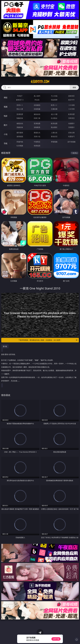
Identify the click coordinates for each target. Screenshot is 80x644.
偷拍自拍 (37, 114)
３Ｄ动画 (71, 105)
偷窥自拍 (20, 123)
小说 (6, 134)
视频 (6, 107)
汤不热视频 (71, 142)
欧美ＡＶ (54, 105)
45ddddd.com (40, 82)
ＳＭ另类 (71, 109)
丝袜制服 (37, 109)
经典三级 (37, 118)
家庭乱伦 (37, 133)
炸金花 (37, 100)
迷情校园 (20, 136)
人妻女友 (54, 133)
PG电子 (20, 96)
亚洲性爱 (20, 114)
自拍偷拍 (37, 105)
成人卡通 (54, 114)
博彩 (6, 98)
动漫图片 (71, 123)
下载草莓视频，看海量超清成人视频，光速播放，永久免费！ (48, 340)
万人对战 (54, 96)
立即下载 (56, 639)
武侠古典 (71, 133)
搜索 (74, 87)
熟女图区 (54, 127)
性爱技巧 (71, 136)
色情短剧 (37, 146)
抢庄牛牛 (71, 100)
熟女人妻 (20, 109)
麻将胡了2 (20, 100)
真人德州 (37, 96)
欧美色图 (54, 123)
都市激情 (20, 133)
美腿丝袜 (20, 127)
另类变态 (71, 118)
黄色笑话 (54, 136)
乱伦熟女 (54, 118)
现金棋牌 (54, 100)
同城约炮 (20, 142)
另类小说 (37, 136)
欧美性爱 (71, 114)
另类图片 (71, 127)
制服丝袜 (20, 118)
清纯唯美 (37, 127)
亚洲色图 (37, 123)
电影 (6, 116)
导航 (6, 143)
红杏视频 (20, 146)
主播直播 (54, 109)
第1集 (5, 346)
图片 (6, 125)
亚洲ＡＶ (20, 105)
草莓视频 (54, 142)
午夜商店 (37, 142)
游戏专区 (71, 96)
